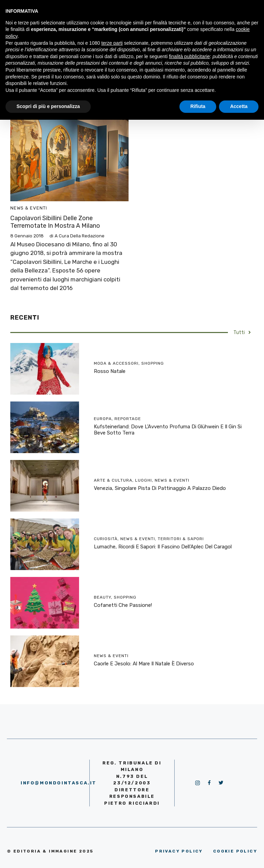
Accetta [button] (239, 106)
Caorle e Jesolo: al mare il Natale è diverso (144, 664)
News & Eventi (29, 208)
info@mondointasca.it (59, 783)
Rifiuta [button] (198, 106)
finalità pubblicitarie (189, 56)
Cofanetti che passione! (123, 605)
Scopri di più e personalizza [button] (48, 106)
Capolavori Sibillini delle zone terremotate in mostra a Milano (55, 222)
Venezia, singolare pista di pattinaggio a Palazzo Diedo (160, 488)
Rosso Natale (110, 371)
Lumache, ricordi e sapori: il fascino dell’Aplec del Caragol (163, 547)
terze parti (112, 43)
